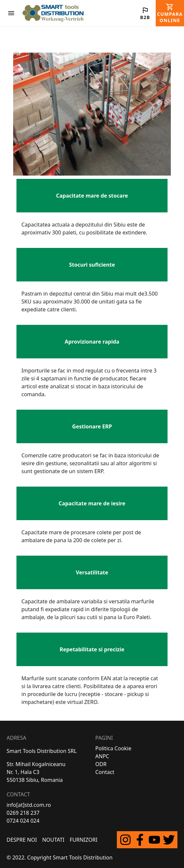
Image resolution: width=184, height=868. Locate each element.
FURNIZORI (84, 840)
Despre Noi (22, 840)
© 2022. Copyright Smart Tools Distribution (60, 857)
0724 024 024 (23, 821)
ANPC (102, 756)
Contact (105, 772)
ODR (101, 764)
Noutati (53, 840)
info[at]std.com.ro (29, 805)
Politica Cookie (114, 748)
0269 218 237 (23, 813)
